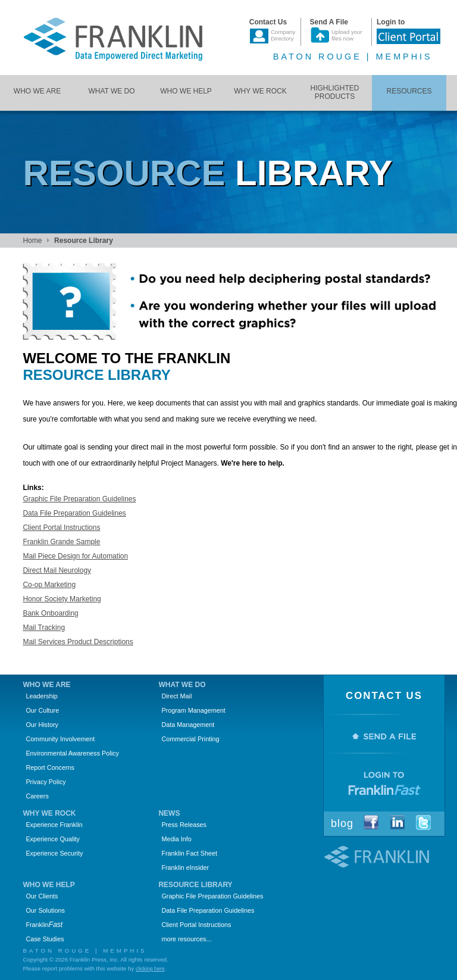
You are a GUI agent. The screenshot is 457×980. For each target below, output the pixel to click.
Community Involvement (60, 739)
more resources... (186, 939)
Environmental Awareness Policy (72, 753)
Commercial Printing (190, 739)
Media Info (176, 839)
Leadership (41, 696)
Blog (342, 823)
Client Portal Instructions (61, 528)
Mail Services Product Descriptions (78, 642)
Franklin (44, 925)
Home (32, 241)
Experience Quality (53, 839)
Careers (37, 796)
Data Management (188, 725)
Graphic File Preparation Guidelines (79, 499)
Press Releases (184, 825)
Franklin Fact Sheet (189, 853)
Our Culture (42, 710)
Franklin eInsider (185, 867)
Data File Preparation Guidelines (74, 513)
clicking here (150, 969)
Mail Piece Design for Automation (75, 556)
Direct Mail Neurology (57, 570)
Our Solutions (45, 910)
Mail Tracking (44, 628)
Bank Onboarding (50, 613)
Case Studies (45, 939)
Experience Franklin (54, 825)
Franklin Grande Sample (61, 542)
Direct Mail (176, 696)
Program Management (193, 710)
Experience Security (54, 853)
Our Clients (42, 896)
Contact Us (384, 696)
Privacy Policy (46, 782)
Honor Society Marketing (62, 599)
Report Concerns (50, 767)
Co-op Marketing (49, 585)
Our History (42, 725)
